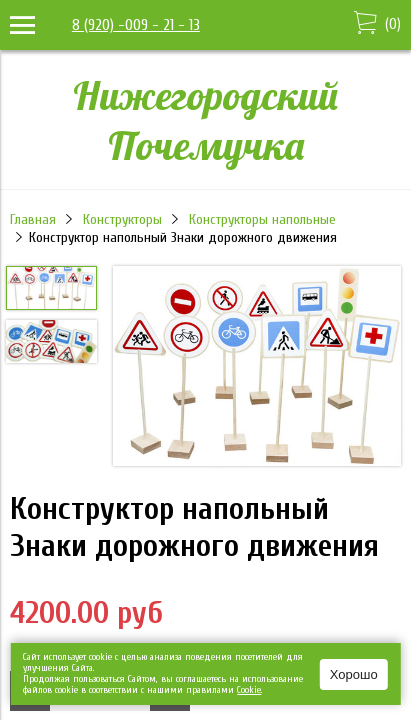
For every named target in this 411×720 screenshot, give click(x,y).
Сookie (249, 690)
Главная (33, 219)
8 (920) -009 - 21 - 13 (136, 25)
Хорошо (354, 674)
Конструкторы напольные (262, 219)
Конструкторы (122, 219)
